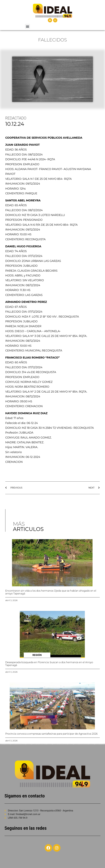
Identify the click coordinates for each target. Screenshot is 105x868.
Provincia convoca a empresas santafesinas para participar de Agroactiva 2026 (51, 734)
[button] (27, 26)
